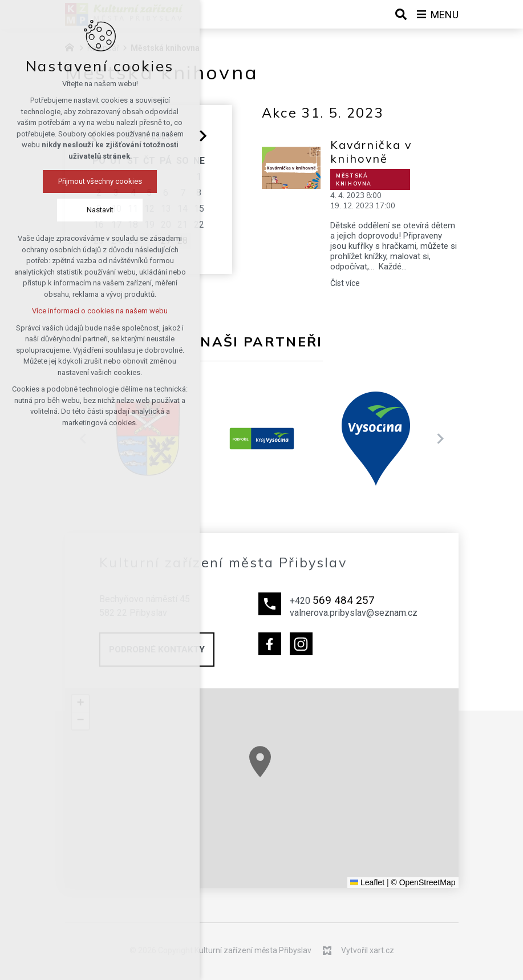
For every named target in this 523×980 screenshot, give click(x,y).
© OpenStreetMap (423, 882)
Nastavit (74, 210)
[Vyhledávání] (401, 14)
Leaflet (367, 882)
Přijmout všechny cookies (74, 181)
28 (183, 241)
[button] (331, 800)
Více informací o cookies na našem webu (74, 311)
